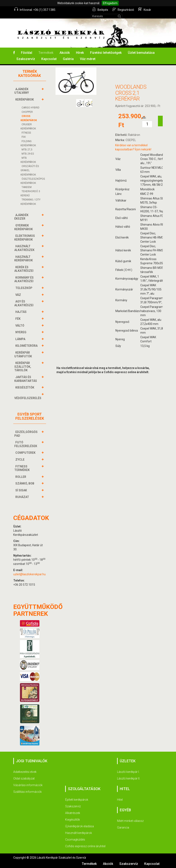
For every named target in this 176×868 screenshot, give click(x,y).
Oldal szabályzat (24, 778)
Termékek (46, 53)
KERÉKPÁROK (25, 100)
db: (144, 118)
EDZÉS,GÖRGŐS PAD (26, 434)
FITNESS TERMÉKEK (23, 468)
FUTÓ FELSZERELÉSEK (26, 444)
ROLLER (21, 477)
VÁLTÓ (20, 326)
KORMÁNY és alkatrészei (24, 279)
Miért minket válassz (130, 821)
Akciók (65, 53)
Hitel (120, 800)
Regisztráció (123, 9)
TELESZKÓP (24, 288)
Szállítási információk (27, 792)
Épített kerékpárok (77, 800)
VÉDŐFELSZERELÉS (28, 396)
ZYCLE (20, 460)
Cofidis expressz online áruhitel (85, 846)
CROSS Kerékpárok (29, 118)
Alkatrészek (73, 813)
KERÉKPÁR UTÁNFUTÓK (24, 354)
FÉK (18, 319)
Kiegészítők (73, 820)
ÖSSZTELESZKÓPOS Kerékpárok (33, 181)
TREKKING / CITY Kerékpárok (31, 202)
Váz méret (88, 59)
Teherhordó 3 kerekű (30, 193)
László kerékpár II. (129, 778)
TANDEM (27, 187)
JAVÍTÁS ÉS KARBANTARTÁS (26, 379)
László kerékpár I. (128, 772)
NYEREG (21, 332)
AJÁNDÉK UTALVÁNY (22, 91)
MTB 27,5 (27, 150)
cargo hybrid (31, 108)
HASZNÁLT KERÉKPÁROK (24, 259)
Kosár (145, 9)
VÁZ (19, 295)
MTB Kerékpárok (28, 160)
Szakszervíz (26, 59)
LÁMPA (21, 339)
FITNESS (26, 133)
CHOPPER (27, 112)
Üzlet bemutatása (141, 53)
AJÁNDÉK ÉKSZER (21, 217)
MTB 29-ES (28, 154)
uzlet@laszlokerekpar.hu (29, 574)
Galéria (68, 59)
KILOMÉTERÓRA (27, 346)
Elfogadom (110, 3)
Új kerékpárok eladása (79, 826)
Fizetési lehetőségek (106, 53)
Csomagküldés (75, 840)
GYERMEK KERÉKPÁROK (24, 227)
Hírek (80, 53)
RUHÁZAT (23, 497)
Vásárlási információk (28, 785)
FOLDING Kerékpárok (28, 143)
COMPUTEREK (26, 453)
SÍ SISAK (22, 490)
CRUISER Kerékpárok (28, 127)
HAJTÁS (21, 312)
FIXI (24, 137)
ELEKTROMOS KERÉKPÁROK (25, 238)
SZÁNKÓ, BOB (25, 483)
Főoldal (27, 53)
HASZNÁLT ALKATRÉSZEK (25, 248)
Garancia (123, 827)
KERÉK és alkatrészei (24, 269)
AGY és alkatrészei (24, 303)
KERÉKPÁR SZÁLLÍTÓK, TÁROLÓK (23, 366)
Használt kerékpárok (79, 833)
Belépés (100, 9)
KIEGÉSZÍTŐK (25, 387)
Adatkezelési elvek (25, 772)
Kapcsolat (49, 59)
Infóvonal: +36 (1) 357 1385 (35, 9)
